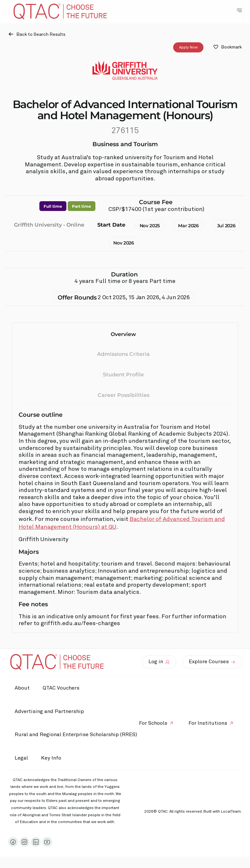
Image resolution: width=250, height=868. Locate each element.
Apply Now (188, 48)
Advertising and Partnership (49, 711)
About (22, 688)
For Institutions (208, 723)
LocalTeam (231, 812)
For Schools (153, 723)
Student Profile (123, 375)
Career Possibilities (124, 395)
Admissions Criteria (123, 354)
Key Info (53, 758)
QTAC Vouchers (61, 688)
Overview (123, 334)
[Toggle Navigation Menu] (239, 10)
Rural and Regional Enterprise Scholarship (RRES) (76, 735)
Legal (21, 758)
